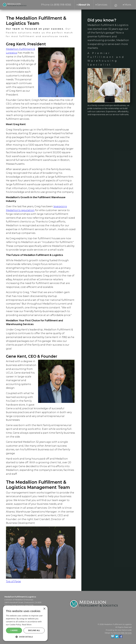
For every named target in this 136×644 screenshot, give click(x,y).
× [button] (44, 609)
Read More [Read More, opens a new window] (27, 625)
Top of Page (13, 581)
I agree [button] (14, 630)
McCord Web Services (123, 633)
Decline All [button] (34, 630)
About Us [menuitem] (84, 5)
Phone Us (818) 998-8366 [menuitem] (56, 5)
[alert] (25, 623)
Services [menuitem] (102, 5)
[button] (25, 637)
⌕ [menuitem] (116, 5)
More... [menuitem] (128, 5)
